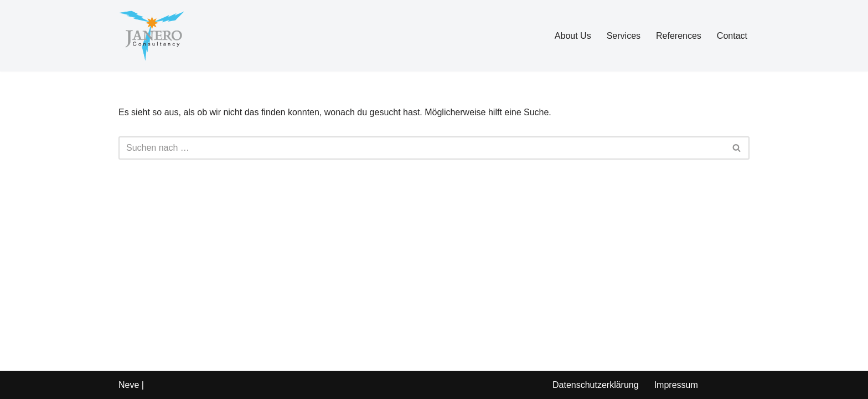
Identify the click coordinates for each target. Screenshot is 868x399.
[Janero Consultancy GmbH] (152, 36)
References (679, 36)
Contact (732, 36)
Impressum (676, 385)
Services (624, 36)
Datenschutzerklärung (596, 385)
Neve (129, 385)
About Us (573, 36)
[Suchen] (422, 148)
